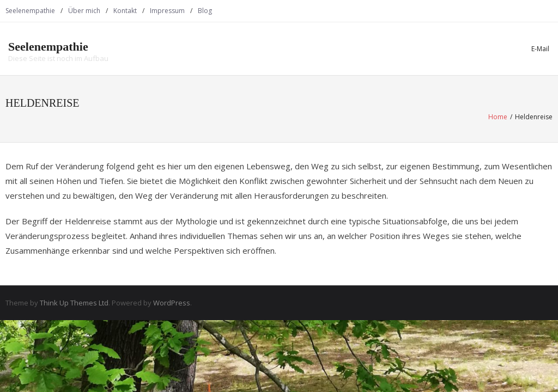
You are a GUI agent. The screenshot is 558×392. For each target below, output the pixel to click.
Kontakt (125, 11)
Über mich (84, 11)
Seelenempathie (30, 11)
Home (498, 117)
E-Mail (540, 49)
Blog (205, 11)
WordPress (172, 303)
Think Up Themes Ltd (74, 303)
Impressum (167, 11)
